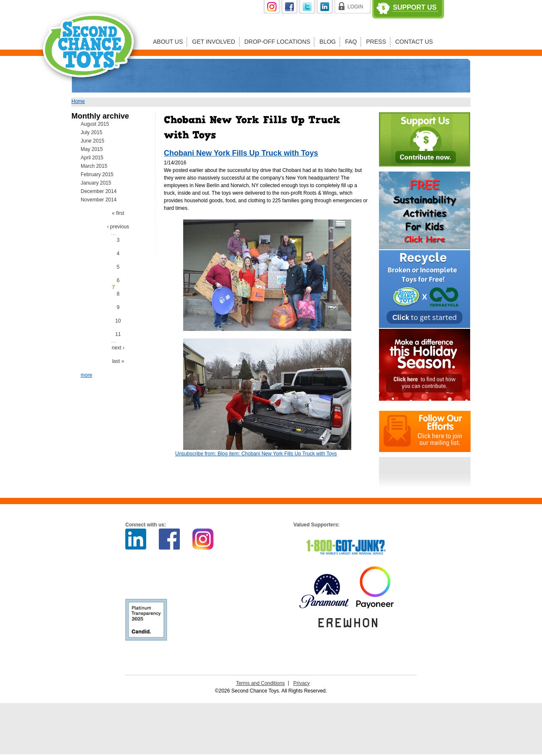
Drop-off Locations (278, 42)
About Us (168, 42)
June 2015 (92, 141)
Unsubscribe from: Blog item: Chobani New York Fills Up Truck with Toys (256, 454)
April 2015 (92, 158)
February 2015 (97, 174)
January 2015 (96, 183)
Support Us (415, 8)
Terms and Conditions (260, 683)
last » (118, 361)
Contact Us (414, 42)
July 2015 (91, 132)
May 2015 (92, 149)
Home (78, 101)
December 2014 (99, 191)
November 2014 (99, 200)
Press (376, 42)
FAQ (351, 42)
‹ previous (118, 227)
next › (118, 348)
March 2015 (94, 166)
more (86, 375)
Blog (328, 42)
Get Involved (213, 42)
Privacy (301, 683)
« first (118, 213)
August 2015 (95, 124)
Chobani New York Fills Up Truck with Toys (241, 153)
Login (355, 7)
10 (118, 321)
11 (118, 334)
